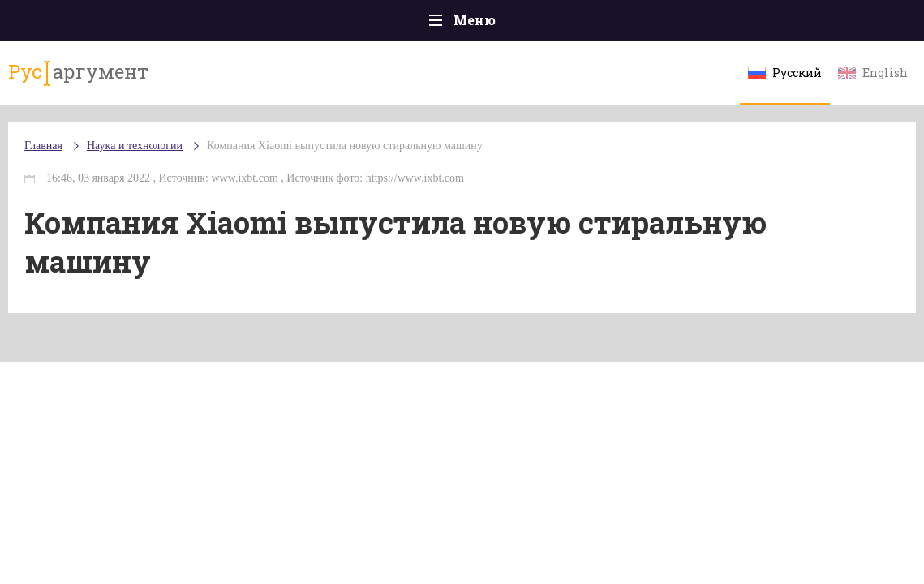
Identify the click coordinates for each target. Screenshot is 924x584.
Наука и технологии (135, 146)
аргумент (78, 72)
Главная (43, 146)
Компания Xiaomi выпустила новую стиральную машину (345, 146)
